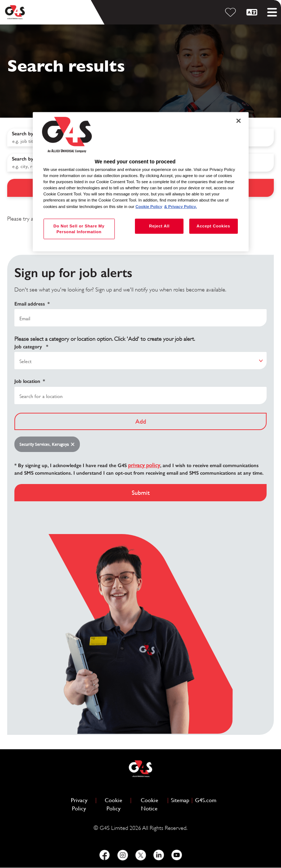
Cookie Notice (149, 804)
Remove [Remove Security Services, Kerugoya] (74, 445)
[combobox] (140, 395)
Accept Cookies (213, 226)
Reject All (159, 226)
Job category (31, 347)
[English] (253, 12)
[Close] (239, 121)
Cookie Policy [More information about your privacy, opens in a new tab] (149, 206)
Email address (32, 304)
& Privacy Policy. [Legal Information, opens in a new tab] (180, 206)
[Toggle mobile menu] (272, 12)
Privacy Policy (82, 804)
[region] (141, 182)
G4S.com (206, 800)
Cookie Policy (116, 804)
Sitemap (180, 800)
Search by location (32, 159)
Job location (30, 381)
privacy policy (144, 465)
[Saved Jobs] (232, 12)
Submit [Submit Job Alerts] (141, 492)
